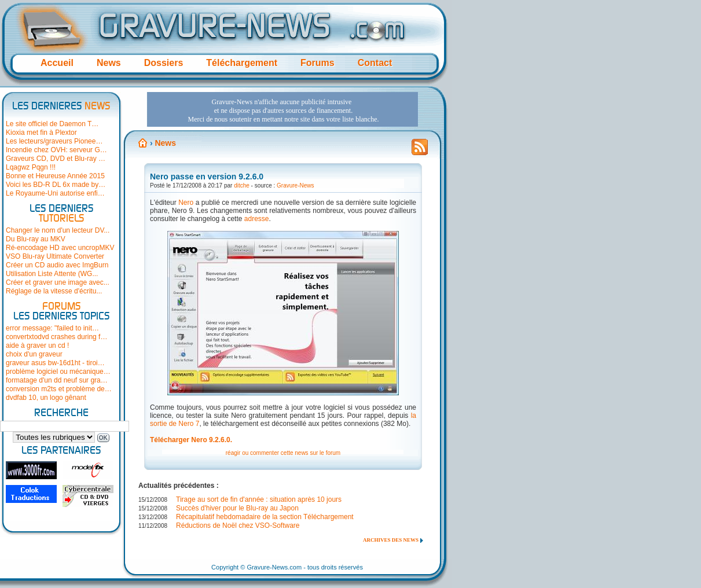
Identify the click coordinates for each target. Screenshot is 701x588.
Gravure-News (295, 185)
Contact (375, 63)
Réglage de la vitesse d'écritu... (54, 291)
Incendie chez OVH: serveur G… (56, 150)
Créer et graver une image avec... (58, 282)
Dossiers (164, 63)
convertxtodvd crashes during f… (56, 337)
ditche (242, 185)
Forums (318, 63)
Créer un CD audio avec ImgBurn (57, 265)
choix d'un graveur (34, 354)
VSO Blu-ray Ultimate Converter (55, 256)
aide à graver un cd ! (37, 346)
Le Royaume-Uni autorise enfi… (55, 193)
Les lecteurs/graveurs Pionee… (54, 141)
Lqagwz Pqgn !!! (31, 167)
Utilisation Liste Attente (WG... (52, 274)
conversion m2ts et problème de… (59, 389)
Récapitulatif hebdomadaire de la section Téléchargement (265, 517)
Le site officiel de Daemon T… (52, 124)
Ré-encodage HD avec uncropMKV (60, 248)
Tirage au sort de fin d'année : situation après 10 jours (259, 499)
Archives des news (391, 540)
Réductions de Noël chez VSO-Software (238, 525)
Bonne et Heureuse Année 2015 (55, 176)
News (109, 63)
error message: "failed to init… (52, 328)
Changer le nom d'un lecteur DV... (58, 230)
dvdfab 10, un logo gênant (46, 398)
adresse (257, 219)
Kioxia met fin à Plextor (41, 133)
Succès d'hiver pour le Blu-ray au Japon (237, 508)
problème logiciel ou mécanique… (58, 372)
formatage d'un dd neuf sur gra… (57, 380)
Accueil (57, 63)
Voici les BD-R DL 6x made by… (56, 185)
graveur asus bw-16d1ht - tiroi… (55, 363)
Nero (186, 203)
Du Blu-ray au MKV (36, 239)
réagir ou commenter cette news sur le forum (283, 453)
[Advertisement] (282, 109)
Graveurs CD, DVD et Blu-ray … (56, 159)
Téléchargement (242, 63)
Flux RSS (420, 150)
